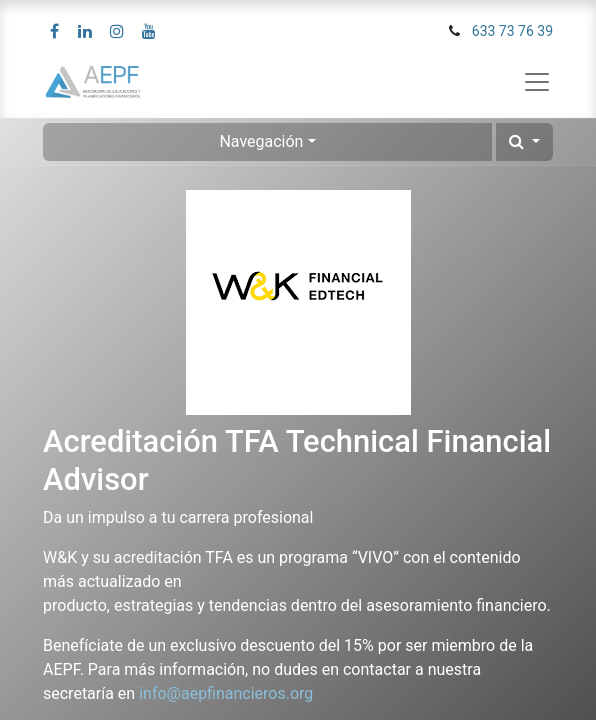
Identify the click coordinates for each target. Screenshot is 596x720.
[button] (524, 142)
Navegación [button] (261, 141)
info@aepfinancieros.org (226, 693)
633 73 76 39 (512, 31)
